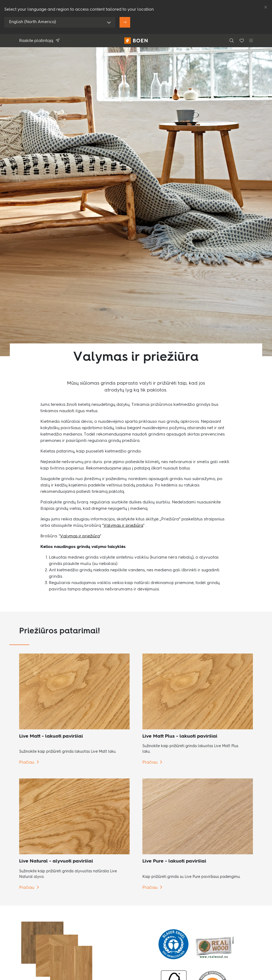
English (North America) (33, 22)
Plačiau (27, 763)
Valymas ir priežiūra (123, 526)
